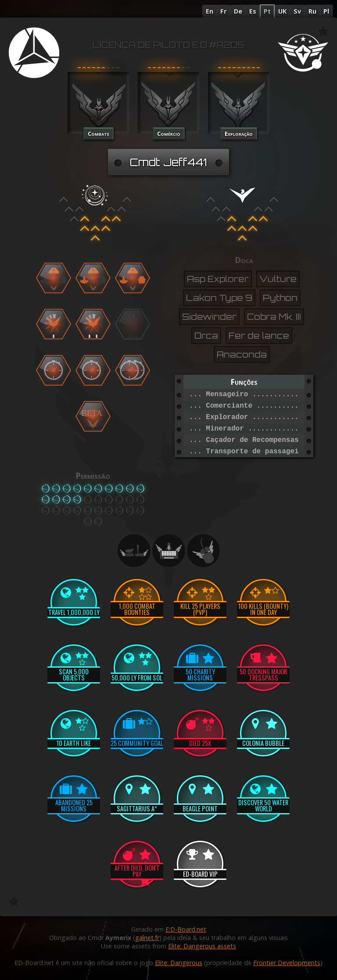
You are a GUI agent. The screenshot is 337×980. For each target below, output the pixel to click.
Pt (267, 11)
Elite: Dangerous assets (202, 946)
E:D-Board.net (186, 929)
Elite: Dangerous (179, 963)
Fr (223, 11)
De (238, 11)
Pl (326, 11)
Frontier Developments (287, 963)
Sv (297, 11)
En (210, 11)
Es (253, 11)
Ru (312, 11)
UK (282, 11)
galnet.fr (147, 938)
